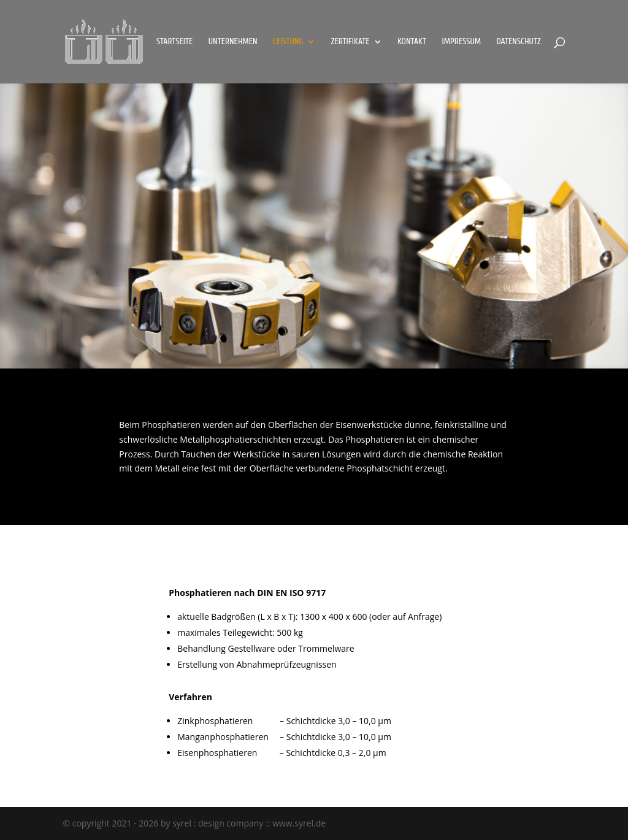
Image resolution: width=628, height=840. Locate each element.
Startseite (174, 42)
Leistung (288, 42)
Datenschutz (519, 42)
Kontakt (412, 42)
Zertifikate (350, 42)
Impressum (461, 42)
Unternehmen (233, 42)
